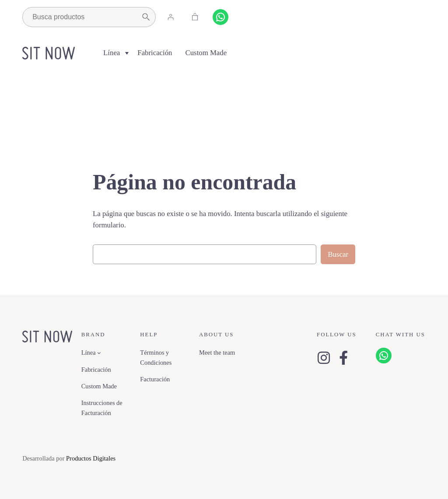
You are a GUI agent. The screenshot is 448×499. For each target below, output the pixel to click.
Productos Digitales (91, 458)
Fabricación (155, 53)
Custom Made (206, 53)
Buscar (338, 254)
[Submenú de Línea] (99, 353)
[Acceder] (171, 17)
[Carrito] (195, 17)
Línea (112, 53)
